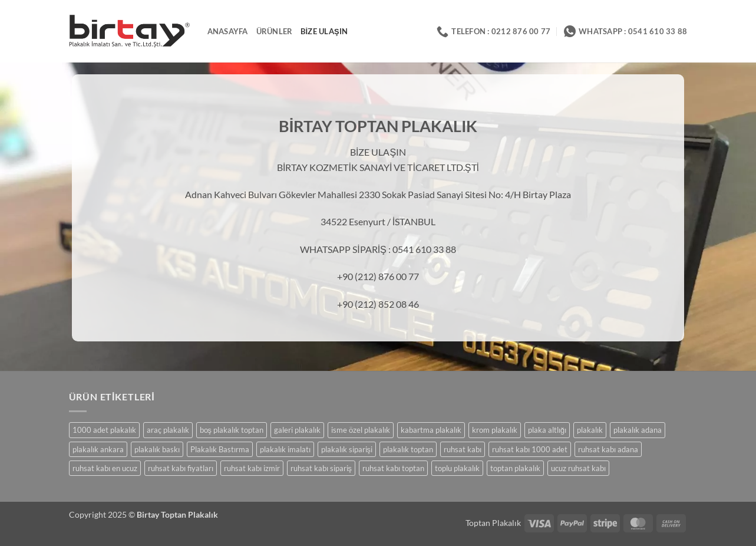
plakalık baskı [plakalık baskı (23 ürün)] (157, 449)
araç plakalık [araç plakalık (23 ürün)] (168, 430)
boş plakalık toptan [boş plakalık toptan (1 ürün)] (232, 430)
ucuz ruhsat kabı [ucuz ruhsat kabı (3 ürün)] (578, 468)
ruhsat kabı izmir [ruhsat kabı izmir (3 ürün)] (252, 468)
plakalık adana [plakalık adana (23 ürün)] (638, 430)
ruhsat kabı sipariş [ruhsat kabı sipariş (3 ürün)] (321, 468)
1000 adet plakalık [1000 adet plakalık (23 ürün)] (104, 430)
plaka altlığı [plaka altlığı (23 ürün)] (547, 430)
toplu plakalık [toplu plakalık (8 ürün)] (457, 468)
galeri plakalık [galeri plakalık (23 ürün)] (297, 430)
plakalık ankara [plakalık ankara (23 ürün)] (98, 449)
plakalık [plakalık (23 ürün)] (590, 430)
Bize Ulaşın (324, 31)
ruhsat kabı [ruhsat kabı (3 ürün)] (463, 449)
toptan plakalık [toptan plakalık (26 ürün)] (515, 468)
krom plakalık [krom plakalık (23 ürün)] (495, 430)
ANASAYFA (228, 31)
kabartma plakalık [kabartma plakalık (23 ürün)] (431, 430)
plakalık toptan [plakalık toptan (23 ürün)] (408, 449)
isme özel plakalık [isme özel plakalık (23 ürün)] (361, 430)
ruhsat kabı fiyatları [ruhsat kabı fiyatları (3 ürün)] (181, 468)
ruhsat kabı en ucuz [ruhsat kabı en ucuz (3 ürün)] (105, 468)
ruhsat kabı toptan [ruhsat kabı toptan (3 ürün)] (393, 468)
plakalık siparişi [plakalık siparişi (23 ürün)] (347, 449)
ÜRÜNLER (275, 31)
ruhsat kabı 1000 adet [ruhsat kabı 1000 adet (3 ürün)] (530, 449)
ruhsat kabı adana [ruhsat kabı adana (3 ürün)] (608, 449)
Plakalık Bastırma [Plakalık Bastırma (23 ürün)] (220, 449)
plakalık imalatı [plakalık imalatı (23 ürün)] (285, 449)
